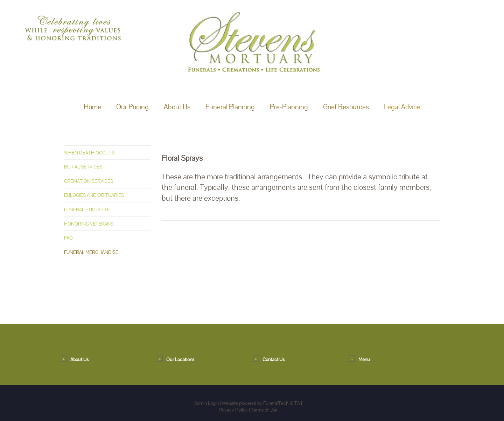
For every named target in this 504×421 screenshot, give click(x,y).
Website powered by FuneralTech (255, 403)
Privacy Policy (233, 410)
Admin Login (206, 403)
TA (297, 403)
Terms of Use (264, 410)
